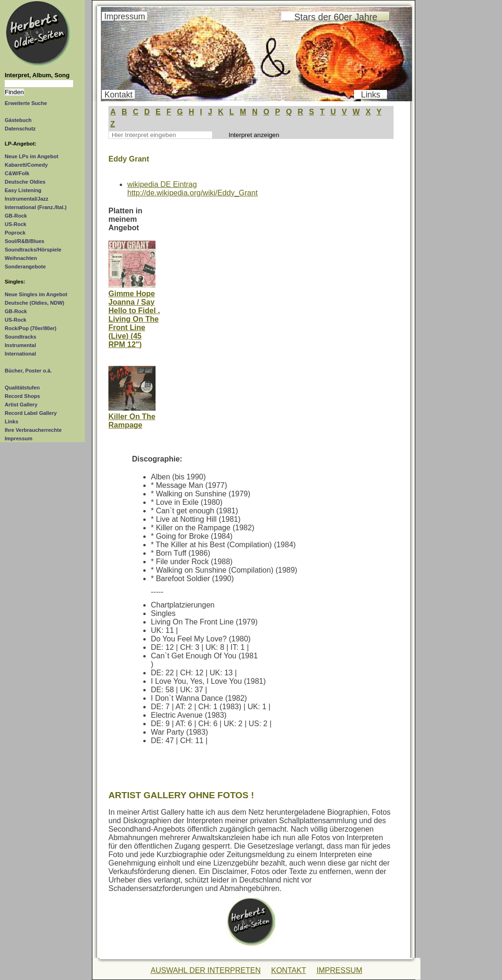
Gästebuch (18, 120)
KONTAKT (288, 970)
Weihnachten (21, 258)
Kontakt (119, 95)
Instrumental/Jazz (27, 199)
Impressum (19, 438)
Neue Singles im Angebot (36, 294)
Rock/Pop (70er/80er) (31, 328)
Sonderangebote (25, 267)
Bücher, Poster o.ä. (28, 371)
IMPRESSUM (340, 970)
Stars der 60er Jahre (336, 17)
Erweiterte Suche (26, 103)
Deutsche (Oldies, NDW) (34, 303)
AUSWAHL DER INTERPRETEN (206, 970)
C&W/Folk (17, 173)
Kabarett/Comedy (26, 165)
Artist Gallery (21, 405)
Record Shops (22, 396)
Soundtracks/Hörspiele (33, 250)
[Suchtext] (39, 84)
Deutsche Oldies (25, 182)
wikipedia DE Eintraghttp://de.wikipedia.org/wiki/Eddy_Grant (193, 189)
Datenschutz (20, 129)
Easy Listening (23, 190)
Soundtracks (21, 337)
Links (12, 421)
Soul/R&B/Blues (25, 241)
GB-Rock (16, 216)
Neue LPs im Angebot (32, 156)
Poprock (15, 233)
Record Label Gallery (31, 413)
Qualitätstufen (22, 388)
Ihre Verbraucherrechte (33, 430)
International (20, 354)
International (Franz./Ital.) (36, 207)
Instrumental (20, 345)
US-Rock (16, 224)
